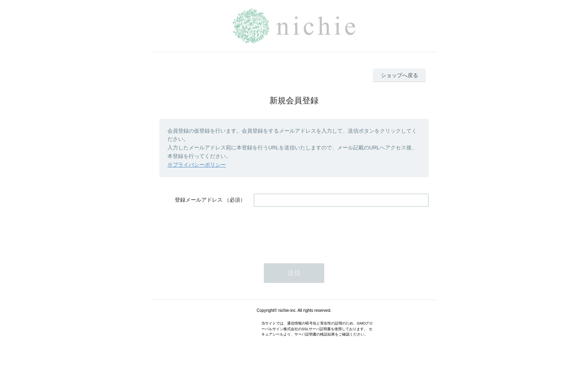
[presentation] (316, 231)
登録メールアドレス (199, 200)
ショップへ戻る (400, 75)
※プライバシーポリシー (197, 165)
